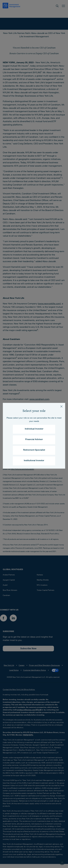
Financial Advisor (34, 440)
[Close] (61, 407)
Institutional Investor (34, 461)
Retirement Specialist (34, 450)
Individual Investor (34, 429)
